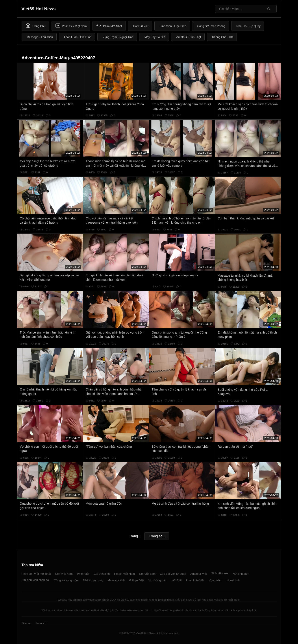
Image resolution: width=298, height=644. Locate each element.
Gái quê (177, 580)
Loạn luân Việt (195, 580)
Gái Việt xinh (102, 574)
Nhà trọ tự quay (93, 580)
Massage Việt (116, 580)
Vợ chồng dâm (158, 580)
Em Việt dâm (147, 574)
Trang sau (157, 536)
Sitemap (26, 623)
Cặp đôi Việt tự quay (173, 574)
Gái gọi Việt (137, 580)
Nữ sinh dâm (241, 574)
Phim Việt (83, 574)
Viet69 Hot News (39, 9)
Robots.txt (41, 623)
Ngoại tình (233, 580)
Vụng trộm (215, 580)
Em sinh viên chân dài (36, 580)
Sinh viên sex (220, 573)
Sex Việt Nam (64, 574)
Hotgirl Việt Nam (124, 574)
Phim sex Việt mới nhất (36, 574)
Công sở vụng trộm (66, 580)
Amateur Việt (199, 574)
